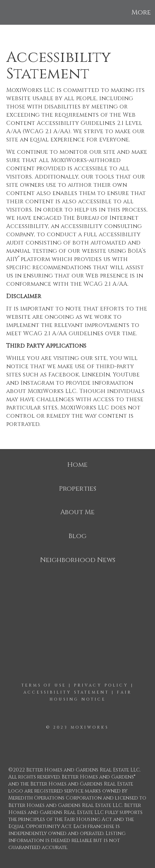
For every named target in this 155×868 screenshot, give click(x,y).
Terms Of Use (44, 685)
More (141, 12)
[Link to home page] (7, 12)
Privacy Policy (101, 685)
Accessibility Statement (66, 692)
